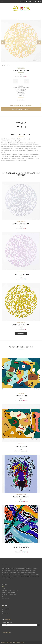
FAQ (3, 597)
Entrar (29, 1)
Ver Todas (21, 333)
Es (23, 1)
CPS (7, 620)
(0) (40, 1)
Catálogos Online (8, 629)
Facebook (6, 609)
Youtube (6, 611)
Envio (4, 589)
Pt (18, 1)
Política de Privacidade (9, 593)
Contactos (6, 599)
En (21, 1)
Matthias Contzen (21, 70)
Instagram (6, 613)
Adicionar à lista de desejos (21, 105)
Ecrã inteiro (6, 65)
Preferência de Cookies (9, 595)
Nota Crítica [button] (21, 100)
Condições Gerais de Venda (10, 591)
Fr (26, 1)
